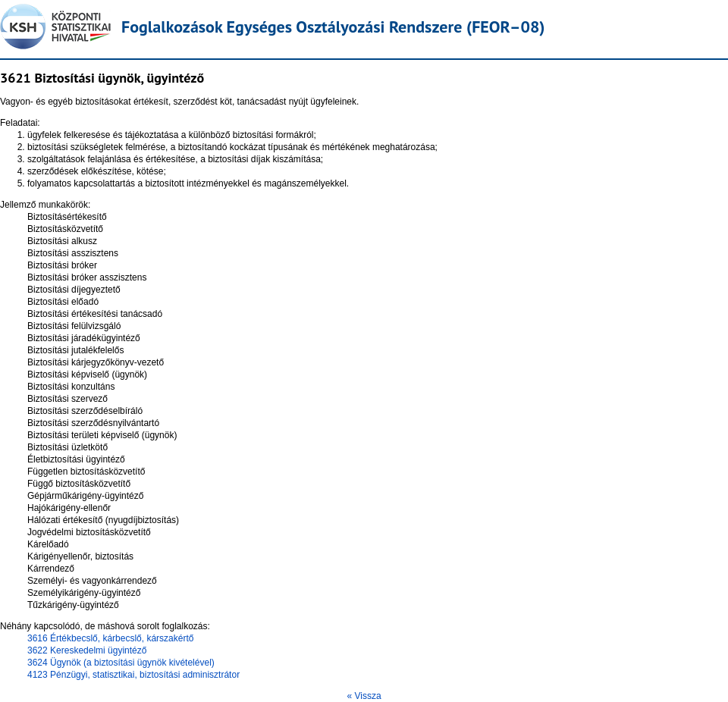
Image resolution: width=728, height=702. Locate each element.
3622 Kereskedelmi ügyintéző (87, 650)
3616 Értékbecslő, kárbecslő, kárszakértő (110, 638)
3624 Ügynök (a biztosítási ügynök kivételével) (121, 663)
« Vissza (364, 696)
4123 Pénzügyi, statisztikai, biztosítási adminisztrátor (133, 675)
